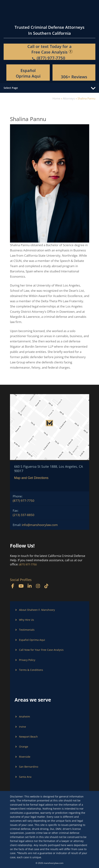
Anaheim (25, 717)
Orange (24, 747)
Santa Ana (25, 777)
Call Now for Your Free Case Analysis (41, 650)
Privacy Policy (27, 660)
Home (56, 98)
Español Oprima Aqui (28, 73)
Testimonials (27, 630)
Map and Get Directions (31, 478)
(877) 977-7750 (24, 501)
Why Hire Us (27, 620)
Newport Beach (28, 737)
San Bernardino (29, 767)
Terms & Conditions (31, 670)
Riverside (25, 757)
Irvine (23, 727)
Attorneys (69, 98)
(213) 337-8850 (24, 515)
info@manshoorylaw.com (40, 525)
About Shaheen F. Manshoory (37, 610)
